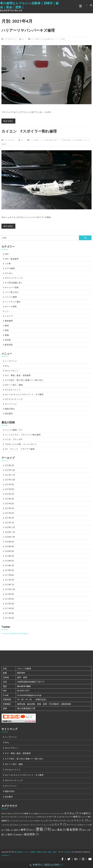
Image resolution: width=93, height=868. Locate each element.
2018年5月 (9, 566)
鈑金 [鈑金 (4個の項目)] (11, 834)
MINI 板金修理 (12, 259)
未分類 (8, 340)
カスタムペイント (13, 390)
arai (23, 39)
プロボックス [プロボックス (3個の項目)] (59, 821)
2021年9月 (9, 485)
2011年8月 (9, 613)
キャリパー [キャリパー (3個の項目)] (7, 817)
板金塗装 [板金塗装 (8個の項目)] (74, 830)
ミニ (7, 311)
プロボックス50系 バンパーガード (21, 444)
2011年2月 (9, 618)
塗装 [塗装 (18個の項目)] (43, 829)
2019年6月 (9, 556)
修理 (51, 140)
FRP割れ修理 (65, 140)
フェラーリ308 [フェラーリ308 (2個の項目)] (34, 821)
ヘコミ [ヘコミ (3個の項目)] (69, 821)
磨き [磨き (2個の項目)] (85, 830)
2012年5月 (9, 604)
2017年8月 (9, 575)
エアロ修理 (35, 39)
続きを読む (8, 121)
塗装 (55, 140)
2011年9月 (9, 608)
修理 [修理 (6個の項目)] (25, 830)
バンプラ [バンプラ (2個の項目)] (14, 821)
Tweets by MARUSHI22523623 (15, 634)
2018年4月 (9, 570)
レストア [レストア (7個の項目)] (59, 824)
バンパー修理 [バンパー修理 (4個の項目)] (73, 817)
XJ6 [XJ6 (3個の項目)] (16, 814)
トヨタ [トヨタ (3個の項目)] (60, 817)
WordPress (5, 855)
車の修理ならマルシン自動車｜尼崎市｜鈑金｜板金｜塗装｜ (36, 852)
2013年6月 (9, 594)
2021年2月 (9, 518)
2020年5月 (9, 551)
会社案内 (9, 414)
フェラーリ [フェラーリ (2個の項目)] (23, 821)
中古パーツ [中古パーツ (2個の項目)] (85, 825)
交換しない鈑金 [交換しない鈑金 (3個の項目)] (13, 830)
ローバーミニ (11, 404)
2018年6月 (9, 561)
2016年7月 (9, 585)
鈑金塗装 (9, 345)
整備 (7, 335)
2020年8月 (9, 546)
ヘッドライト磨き (13, 302)
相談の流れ (10, 409)
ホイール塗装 (11, 307)
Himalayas (68, 852)
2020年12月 (10, 527)
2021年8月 (9, 489)
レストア (9, 316)
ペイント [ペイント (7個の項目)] (81, 820)
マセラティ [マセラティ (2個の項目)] (28, 825)
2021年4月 (9, 508)
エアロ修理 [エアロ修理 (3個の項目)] (25, 814)
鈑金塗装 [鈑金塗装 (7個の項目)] (32, 834)
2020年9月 (9, 542)
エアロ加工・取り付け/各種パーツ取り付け (24, 380)
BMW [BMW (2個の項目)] (4, 814)
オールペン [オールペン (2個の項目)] (59, 814)
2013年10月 (10, 589)
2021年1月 (9, 523)
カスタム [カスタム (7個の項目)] (71, 813)
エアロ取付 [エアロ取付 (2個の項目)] (36, 814)
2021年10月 (10, 480)
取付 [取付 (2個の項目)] (33, 830)
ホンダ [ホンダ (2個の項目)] (10, 825)
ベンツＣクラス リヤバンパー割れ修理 (23, 435)
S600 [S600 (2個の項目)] (10, 814)
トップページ (11, 361)
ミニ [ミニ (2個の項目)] (49, 825)
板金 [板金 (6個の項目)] (62, 830)
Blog (7, 366)
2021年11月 (10, 475)
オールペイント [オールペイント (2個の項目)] (47, 814)
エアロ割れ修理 (77, 140)
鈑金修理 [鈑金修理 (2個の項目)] (20, 835)
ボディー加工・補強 (14, 385)
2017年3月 (9, 580)
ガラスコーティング (14, 278)
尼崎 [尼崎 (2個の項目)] (54, 830)
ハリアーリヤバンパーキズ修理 (28, 30)
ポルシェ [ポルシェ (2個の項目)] (18, 825)
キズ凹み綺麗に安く (47, 39)
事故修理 (9, 321)
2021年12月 (10, 470)
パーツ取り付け (12, 292)
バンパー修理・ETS (14, 430)
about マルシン (12, 371)
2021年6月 (9, 499)
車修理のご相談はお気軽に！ (47, 865)
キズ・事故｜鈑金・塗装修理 (18, 375)
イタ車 (8, 264)
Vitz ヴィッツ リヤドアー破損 (20, 449)
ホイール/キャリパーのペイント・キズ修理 (24, 394)
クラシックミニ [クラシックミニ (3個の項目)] (20, 817)
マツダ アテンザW (14, 439)
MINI (7, 254)
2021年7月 (9, 494)
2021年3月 (9, 513)
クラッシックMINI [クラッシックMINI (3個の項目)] (36, 817)
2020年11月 (10, 532)
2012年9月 (9, 599)
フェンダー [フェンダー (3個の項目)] (46, 821)
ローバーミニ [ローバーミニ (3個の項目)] (73, 825)
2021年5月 (9, 504)
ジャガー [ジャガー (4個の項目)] (50, 817)
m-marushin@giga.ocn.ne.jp (29, 695)
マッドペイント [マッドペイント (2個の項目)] (39, 825)
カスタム (9, 273)
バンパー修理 (60, 39)
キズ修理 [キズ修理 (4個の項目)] (85, 813)
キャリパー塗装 (12, 287)
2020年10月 (10, 537)
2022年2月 (9, 465)
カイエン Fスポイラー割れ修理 (29, 131)
